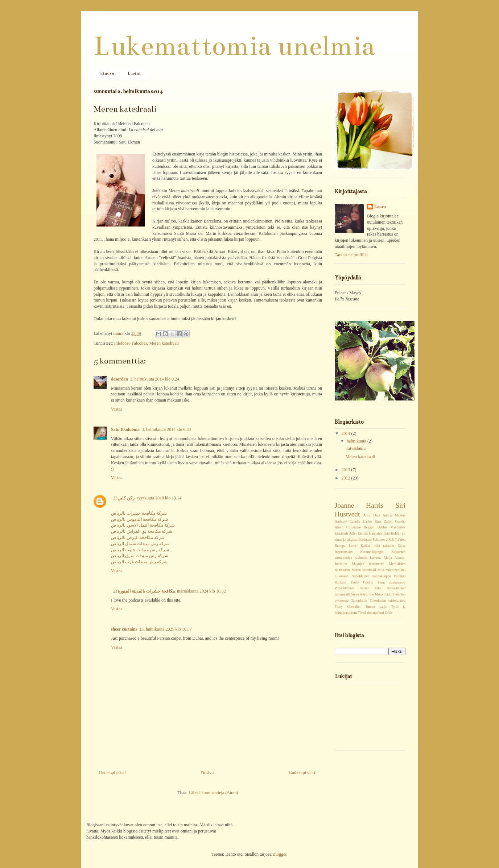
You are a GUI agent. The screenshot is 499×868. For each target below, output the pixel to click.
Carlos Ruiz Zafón (378, 521)
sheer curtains (124, 629)
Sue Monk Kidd (380, 594)
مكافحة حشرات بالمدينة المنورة (146, 591)
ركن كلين (126, 498)
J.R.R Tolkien (396, 539)
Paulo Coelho (362, 582)
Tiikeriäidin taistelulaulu (387, 600)
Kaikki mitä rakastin (378, 546)
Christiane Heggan (360, 527)
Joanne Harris (359, 505)
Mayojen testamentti (368, 564)
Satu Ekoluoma (125, 429)
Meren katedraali (164, 343)
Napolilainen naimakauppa (371, 576)
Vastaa (117, 409)
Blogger (280, 854)
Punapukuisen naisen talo (358, 588)
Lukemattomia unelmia (234, 46)
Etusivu (107, 73)
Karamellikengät (372, 552)
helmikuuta (357, 441)
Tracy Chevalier (348, 607)
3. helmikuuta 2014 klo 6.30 (166, 429)
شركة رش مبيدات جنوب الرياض (140, 550)
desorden (119, 379)
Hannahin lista (380, 533)
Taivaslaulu (356, 448)
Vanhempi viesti (302, 773)
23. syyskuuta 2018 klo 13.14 (147, 498)
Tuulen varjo (376, 607)
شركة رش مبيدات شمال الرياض (140, 544)
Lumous (376, 558)
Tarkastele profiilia (351, 255)
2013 (347, 470)
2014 (347, 433)
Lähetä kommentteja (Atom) (213, 793)
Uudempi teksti (112, 773)
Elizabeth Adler (346, 533)
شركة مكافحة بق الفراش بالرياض (142, 531)
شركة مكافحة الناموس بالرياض (139, 519)
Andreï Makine (394, 515)
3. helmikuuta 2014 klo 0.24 (155, 379)
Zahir (389, 613)
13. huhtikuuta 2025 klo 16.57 (166, 629)
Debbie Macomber (391, 527)
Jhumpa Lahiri (346, 546)
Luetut (134, 73)
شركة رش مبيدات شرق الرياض (140, 556)
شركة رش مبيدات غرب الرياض (139, 562)
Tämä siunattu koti (371, 613)
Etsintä (363, 533)
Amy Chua (372, 515)
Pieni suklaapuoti (392, 582)
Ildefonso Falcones (131, 343)
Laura (119, 333)
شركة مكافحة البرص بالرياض (138, 537)
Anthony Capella (347, 521)
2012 (347, 478)
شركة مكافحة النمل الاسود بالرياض (143, 525)
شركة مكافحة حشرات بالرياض (139, 513)
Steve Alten (359, 594)
